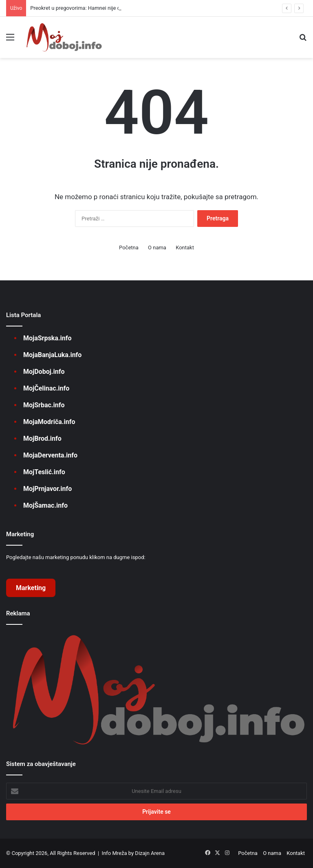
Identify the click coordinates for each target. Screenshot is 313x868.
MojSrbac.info (44, 405)
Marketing (31, 588)
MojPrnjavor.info (47, 489)
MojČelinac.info (46, 388)
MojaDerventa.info (50, 455)
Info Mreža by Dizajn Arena (133, 853)
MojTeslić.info (44, 472)
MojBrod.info (42, 438)
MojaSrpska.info (47, 338)
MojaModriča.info (49, 422)
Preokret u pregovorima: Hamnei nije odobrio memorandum (100, 8)
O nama (157, 248)
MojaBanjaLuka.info (52, 355)
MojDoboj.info (44, 372)
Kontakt (185, 248)
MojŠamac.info (45, 505)
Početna (129, 248)
